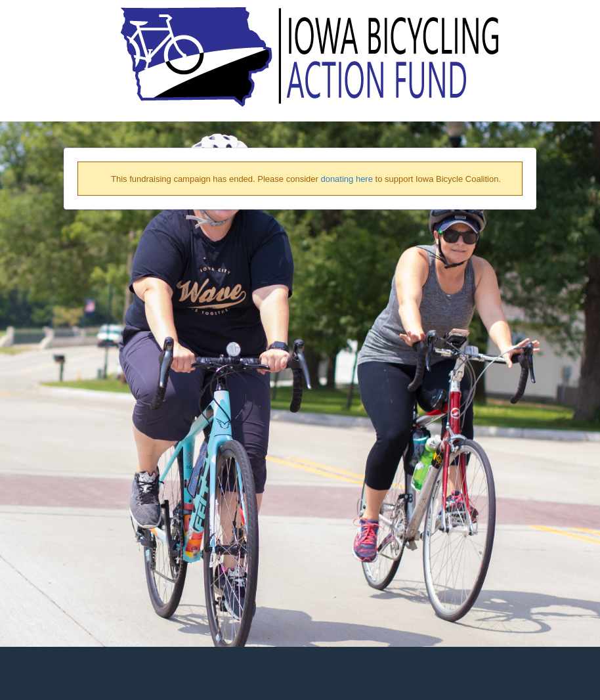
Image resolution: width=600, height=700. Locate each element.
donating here (347, 179)
